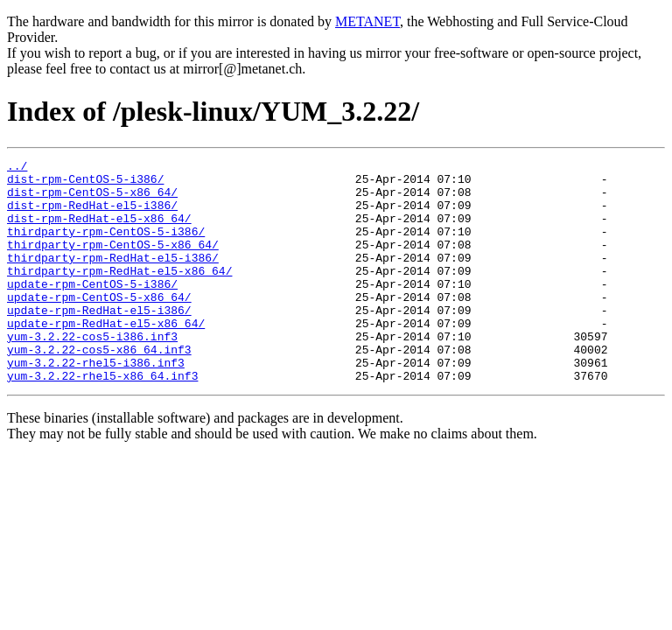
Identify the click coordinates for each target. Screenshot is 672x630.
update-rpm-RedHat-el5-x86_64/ (106, 357)
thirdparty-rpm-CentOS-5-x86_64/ (113, 262)
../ (17, 168)
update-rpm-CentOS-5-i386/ (92, 310)
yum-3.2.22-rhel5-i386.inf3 (96, 404)
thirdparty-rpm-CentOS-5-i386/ (106, 247)
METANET (367, 21)
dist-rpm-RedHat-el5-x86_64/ (99, 231)
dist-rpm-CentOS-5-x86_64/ (92, 199)
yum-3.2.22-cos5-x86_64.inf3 (99, 388)
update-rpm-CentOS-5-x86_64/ (99, 325)
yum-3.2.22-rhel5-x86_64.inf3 (102, 420)
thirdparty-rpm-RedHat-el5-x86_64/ (119, 294)
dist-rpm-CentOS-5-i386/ (85, 184)
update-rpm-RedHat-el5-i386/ (99, 341)
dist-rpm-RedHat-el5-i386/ (92, 215)
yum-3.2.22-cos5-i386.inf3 (92, 373)
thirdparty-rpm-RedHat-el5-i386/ (113, 278)
